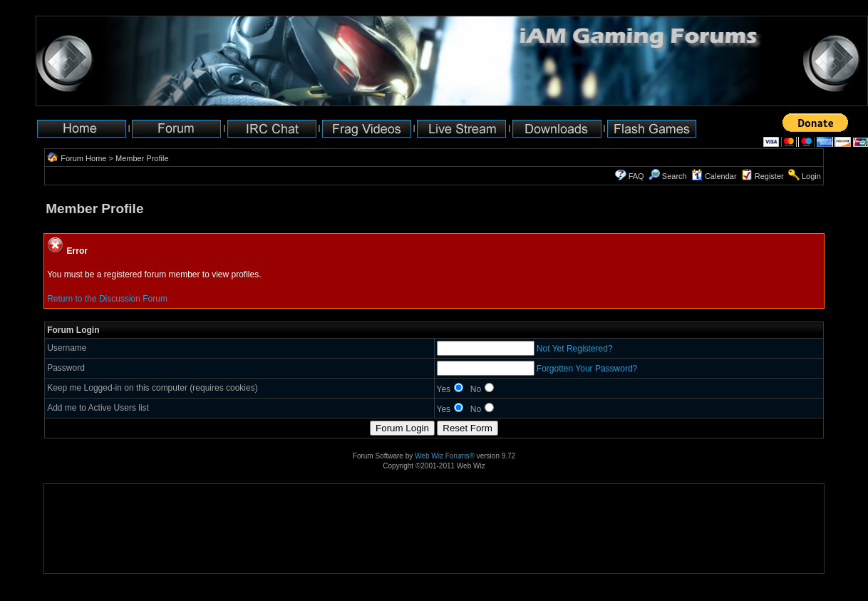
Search (668, 176)
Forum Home (83, 158)
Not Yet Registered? (575, 349)
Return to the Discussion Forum (107, 299)
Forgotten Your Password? (587, 369)
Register (769, 176)
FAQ (636, 176)
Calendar (714, 176)
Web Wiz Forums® (445, 456)
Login (811, 176)
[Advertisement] (89, 529)
